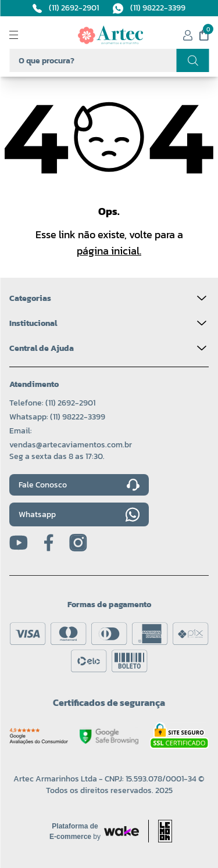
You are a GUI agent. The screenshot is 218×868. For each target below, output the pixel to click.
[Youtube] (19, 543)
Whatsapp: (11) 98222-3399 (57, 417)
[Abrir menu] (23, 35)
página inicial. (109, 251)
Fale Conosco (79, 485)
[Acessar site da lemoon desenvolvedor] (160, 831)
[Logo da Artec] (110, 35)
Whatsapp (79, 514)
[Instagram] (78, 543)
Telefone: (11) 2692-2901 (52, 403)
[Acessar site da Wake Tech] (75, 831)
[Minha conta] (188, 35)
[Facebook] (49, 543)
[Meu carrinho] (204, 35)
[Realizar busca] (192, 60)
